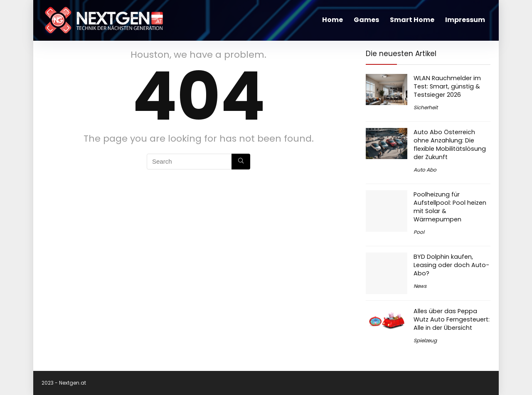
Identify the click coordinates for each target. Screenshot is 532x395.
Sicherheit (426, 107)
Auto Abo (425, 170)
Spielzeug (425, 340)
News (420, 286)
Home (332, 20)
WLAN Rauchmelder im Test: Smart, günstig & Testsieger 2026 (447, 86)
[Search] (241, 162)
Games (366, 20)
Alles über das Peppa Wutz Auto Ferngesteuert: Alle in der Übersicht (452, 319)
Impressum (465, 20)
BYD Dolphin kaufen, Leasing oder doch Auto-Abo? (451, 265)
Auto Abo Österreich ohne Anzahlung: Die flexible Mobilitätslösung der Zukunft (450, 145)
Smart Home (412, 20)
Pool (419, 232)
